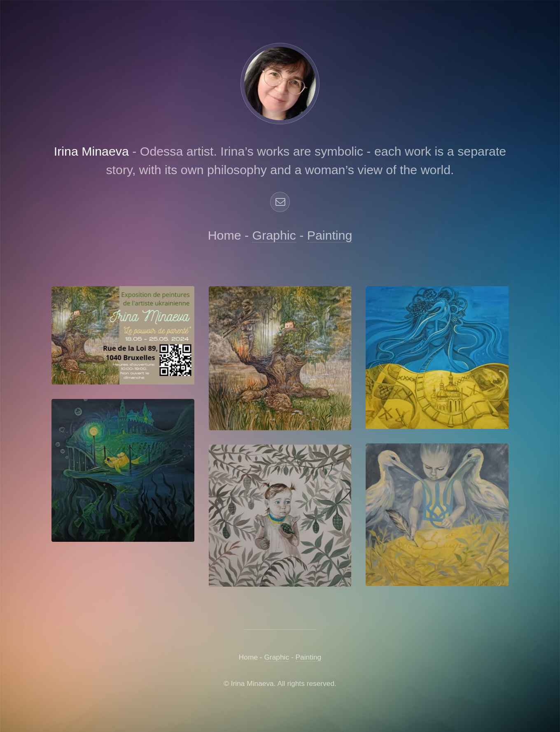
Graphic (274, 235)
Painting (330, 235)
